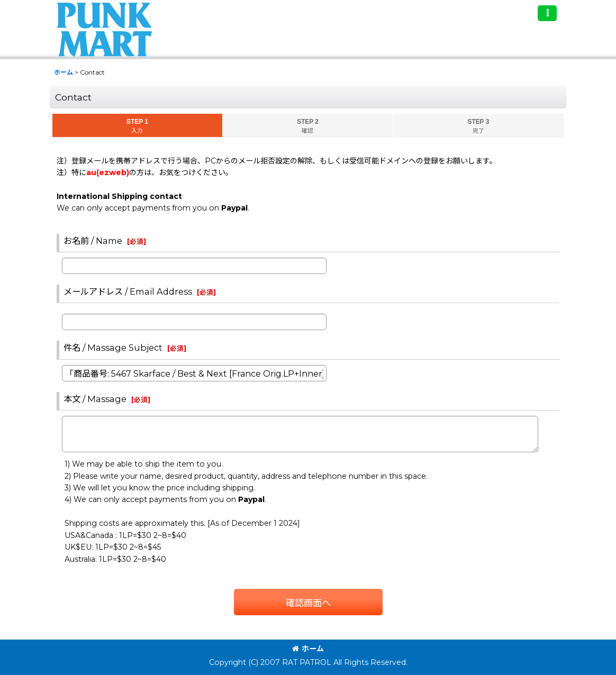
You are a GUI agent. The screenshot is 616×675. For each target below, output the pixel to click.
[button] (547, 13)
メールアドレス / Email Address (128, 291)
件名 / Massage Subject (113, 348)
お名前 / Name (93, 241)
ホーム (308, 649)
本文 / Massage (95, 399)
